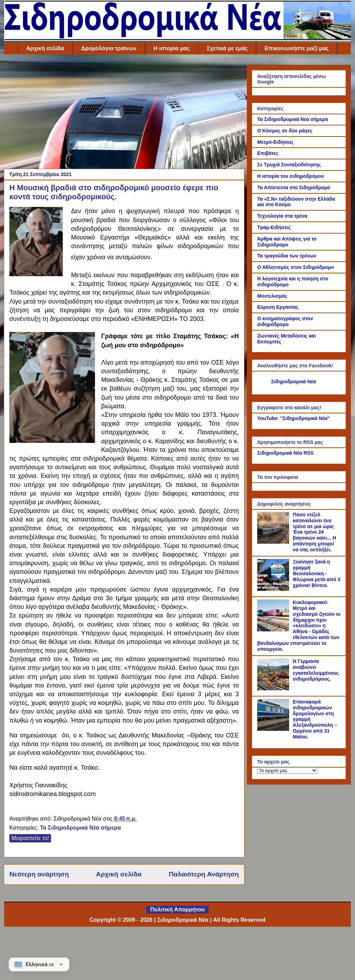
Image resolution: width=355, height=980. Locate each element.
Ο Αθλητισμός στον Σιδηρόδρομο (296, 267)
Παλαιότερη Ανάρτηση (204, 874)
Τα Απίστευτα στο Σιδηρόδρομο (294, 187)
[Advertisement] (124, 113)
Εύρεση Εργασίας (278, 307)
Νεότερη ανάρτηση (39, 874)
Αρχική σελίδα (45, 48)
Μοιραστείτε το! (30, 838)
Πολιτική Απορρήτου (177, 909)
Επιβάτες (268, 153)
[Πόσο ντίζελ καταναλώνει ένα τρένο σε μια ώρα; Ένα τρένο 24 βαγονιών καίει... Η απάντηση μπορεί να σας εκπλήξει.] (274, 542)
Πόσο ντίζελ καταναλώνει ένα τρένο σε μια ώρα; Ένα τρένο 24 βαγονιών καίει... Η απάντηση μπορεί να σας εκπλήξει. (315, 532)
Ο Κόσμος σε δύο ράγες (285, 131)
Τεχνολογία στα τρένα (282, 216)
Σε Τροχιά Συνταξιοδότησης (289, 165)
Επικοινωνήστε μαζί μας (297, 48)
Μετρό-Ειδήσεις (275, 142)
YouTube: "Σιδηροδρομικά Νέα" (293, 418)
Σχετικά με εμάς (227, 48)
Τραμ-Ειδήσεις (274, 227)
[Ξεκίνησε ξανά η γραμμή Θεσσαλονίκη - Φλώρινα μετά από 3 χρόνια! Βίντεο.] (274, 589)
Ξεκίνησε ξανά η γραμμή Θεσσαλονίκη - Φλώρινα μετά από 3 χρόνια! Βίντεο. (317, 573)
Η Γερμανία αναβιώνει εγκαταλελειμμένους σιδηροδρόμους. (316, 670)
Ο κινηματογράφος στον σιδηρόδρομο (285, 321)
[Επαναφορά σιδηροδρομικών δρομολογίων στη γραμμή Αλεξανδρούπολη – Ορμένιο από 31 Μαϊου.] (274, 729)
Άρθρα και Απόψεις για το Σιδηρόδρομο (287, 242)
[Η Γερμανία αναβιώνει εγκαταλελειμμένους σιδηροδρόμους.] (274, 689)
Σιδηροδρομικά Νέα (294, 382)
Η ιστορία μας (172, 48)
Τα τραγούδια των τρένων (287, 256)
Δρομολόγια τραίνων (109, 48)
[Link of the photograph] (36, 243)
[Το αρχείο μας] (287, 771)
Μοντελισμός (272, 296)
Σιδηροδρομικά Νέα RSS (285, 453)
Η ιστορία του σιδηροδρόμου (291, 176)
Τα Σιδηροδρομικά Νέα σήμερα (80, 828)
